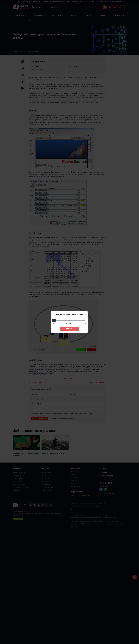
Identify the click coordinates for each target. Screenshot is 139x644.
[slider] (54, 320)
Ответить (69, 329)
